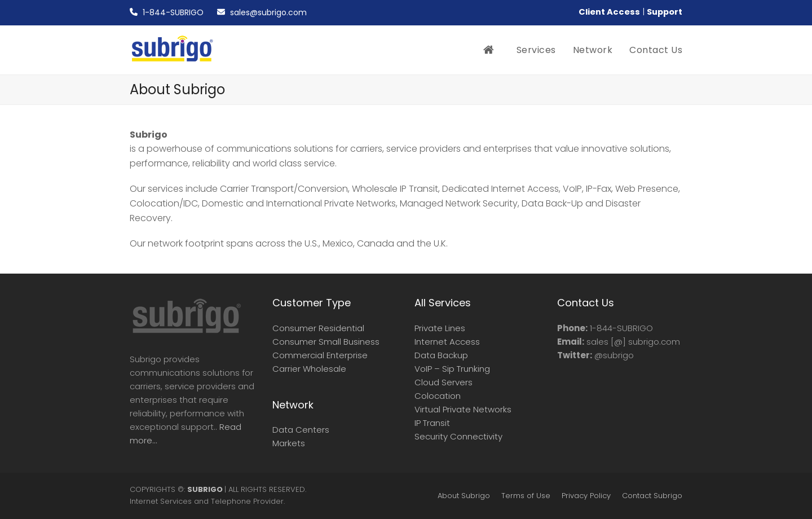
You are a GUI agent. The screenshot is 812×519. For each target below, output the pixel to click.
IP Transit (432, 423)
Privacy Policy (586, 496)
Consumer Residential (318, 328)
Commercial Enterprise (320, 355)
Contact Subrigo (652, 496)
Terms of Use (526, 496)
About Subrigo (464, 496)
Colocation (438, 396)
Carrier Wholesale (309, 369)
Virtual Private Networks (463, 409)
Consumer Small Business (326, 342)
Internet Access (447, 342)
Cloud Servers (443, 382)
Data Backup (441, 355)
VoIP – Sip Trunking (452, 369)
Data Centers (301, 430)
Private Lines (440, 328)
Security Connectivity (458, 436)
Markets (289, 443)
